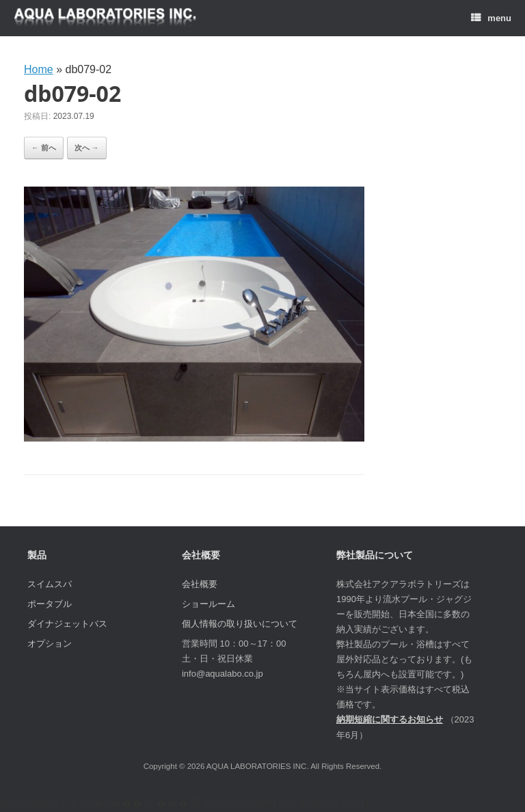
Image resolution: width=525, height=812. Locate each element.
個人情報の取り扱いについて (240, 624)
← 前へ (44, 148)
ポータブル (50, 604)
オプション (50, 644)
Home (39, 69)
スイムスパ (50, 584)
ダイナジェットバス (67, 624)
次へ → (87, 148)
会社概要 (200, 584)
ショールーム (208, 604)
